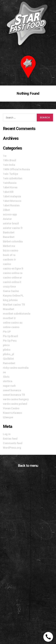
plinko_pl (9, 354)
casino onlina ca (13, 273)
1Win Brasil (10, 160)
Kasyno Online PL (13, 296)
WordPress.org (12, 448)
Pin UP (7, 332)
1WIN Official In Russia (16, 169)
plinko (7, 350)
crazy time (9, 287)
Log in (7, 434)
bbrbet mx (9, 246)
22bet (6, 210)
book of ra (9, 255)
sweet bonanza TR (14, 395)
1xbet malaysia (12, 196)
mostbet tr (9, 318)
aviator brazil (11, 223)
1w (5, 156)
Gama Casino (11, 291)
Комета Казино (13, 413)
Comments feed (13, 443)
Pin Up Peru (10, 341)
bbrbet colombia (13, 241)
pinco (6, 345)
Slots (6, 377)
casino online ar (12, 278)
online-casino (11, 327)
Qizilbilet (8, 359)
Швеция (8, 417)
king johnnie (10, 300)
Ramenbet (9, 363)
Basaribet (9, 237)
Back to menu (28, 466)
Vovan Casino (11, 408)
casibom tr (9, 259)
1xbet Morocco (12, 201)
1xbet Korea (10, 187)
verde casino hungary (16, 399)
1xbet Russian (11, 205)
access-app (10, 214)
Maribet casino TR (14, 305)
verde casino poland (15, 404)
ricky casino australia (16, 368)
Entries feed (10, 439)
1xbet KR (8, 192)
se (4, 372)
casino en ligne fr (13, 268)
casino (7, 264)
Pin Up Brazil (11, 336)
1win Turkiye (11, 174)
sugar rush (9, 386)
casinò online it (12, 282)
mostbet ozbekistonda (17, 314)
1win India (9, 165)
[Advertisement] (28, 607)
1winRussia (10, 183)
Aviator (7, 219)
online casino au (13, 323)
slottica (8, 381)
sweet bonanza (12, 390)
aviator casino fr (13, 228)
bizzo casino (11, 250)
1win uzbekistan (13, 178)
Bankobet (9, 232)
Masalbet (9, 309)
